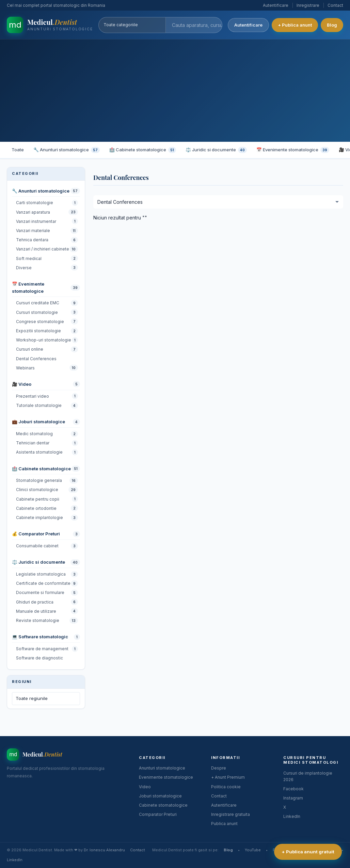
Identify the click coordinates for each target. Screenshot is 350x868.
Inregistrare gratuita (230, 814)
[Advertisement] (175, 91)
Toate (18, 150)
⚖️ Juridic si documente (216, 150)
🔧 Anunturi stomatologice (67, 150)
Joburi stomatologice (160, 796)
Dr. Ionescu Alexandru (104, 850)
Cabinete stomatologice (163, 805)
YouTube (253, 850)
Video (145, 787)
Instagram (293, 798)
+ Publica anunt (295, 25)
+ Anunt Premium (228, 777)
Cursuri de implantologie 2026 (308, 776)
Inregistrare (308, 5)
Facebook (293, 789)
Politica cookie (226, 787)
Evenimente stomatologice (166, 777)
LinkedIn (292, 816)
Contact (335, 5)
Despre (219, 768)
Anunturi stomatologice (162, 768)
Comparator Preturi (158, 814)
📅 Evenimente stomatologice (293, 150)
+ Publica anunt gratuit (308, 852)
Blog (332, 25)
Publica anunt (224, 824)
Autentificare (276, 5)
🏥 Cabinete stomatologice (143, 150)
